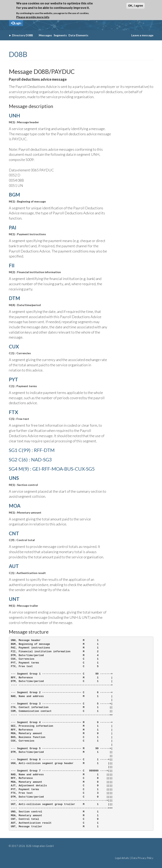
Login (16, 23)
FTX (13, 412)
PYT (13, 379)
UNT (14, 599)
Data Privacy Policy (142, 858)
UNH (14, 115)
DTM (14, 298)
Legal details (122, 858)
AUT (14, 566)
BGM (14, 195)
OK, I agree (136, 6)
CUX (14, 346)
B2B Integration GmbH (40, 846)
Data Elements (78, 35)
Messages (45, 35)
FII (12, 265)
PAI (13, 227)
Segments (60, 35)
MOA (15, 506)
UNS (14, 478)
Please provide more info (33, 17)
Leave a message (142, 35)
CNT (14, 533)
